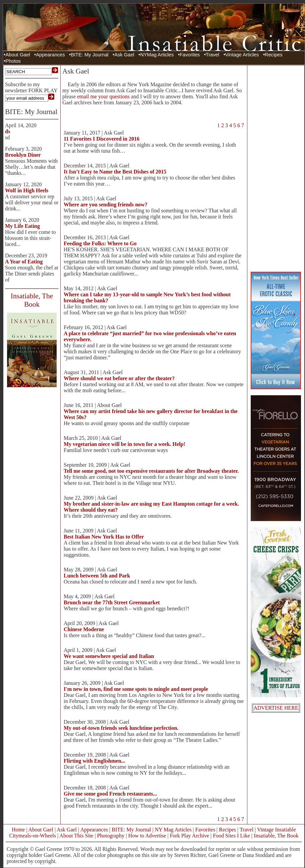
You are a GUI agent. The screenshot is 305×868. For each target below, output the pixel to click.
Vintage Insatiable (277, 830)
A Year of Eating (24, 262)
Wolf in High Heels (27, 190)
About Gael (18, 55)
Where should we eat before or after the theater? (119, 378)
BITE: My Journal (89, 55)
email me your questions (103, 96)
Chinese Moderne (84, 629)
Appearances (50, 55)
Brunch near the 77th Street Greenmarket (112, 602)
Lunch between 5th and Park (97, 576)
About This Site (76, 836)
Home (18, 830)
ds (8, 131)
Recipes (274, 55)
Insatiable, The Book (276, 836)
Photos (13, 61)
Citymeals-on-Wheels (33, 836)
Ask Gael (124, 55)
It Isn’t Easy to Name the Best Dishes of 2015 (115, 172)
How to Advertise (147, 836)
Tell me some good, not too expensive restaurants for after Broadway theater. (151, 471)
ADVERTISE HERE (276, 708)
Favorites (190, 55)
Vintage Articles (242, 55)
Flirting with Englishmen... (95, 761)
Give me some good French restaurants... (110, 794)
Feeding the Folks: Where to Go (100, 243)
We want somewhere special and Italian (109, 656)
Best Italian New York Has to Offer (104, 537)
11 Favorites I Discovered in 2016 (102, 139)
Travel (212, 55)
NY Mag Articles (173, 830)
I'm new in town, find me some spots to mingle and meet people (136, 689)
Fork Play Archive (190, 836)
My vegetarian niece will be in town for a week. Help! (125, 444)
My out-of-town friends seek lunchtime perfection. (121, 728)
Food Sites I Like (231, 836)
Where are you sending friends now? (106, 205)
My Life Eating (22, 226)
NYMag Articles (157, 55)
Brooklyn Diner (23, 155)
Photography (111, 836)
